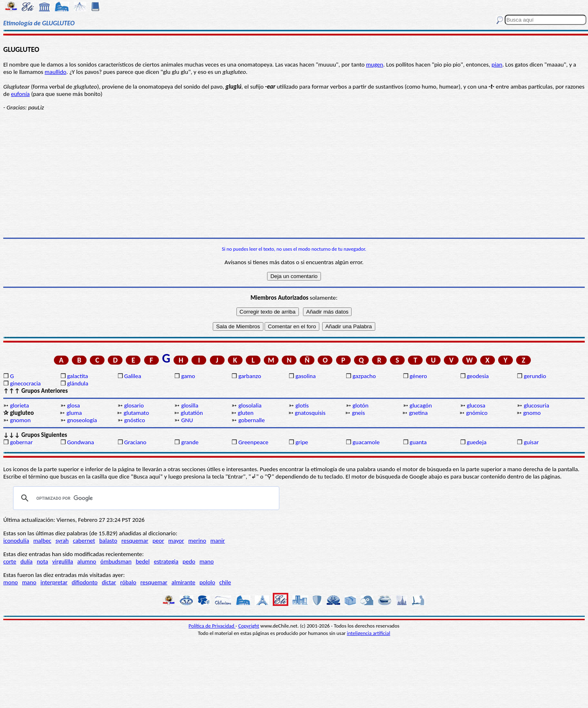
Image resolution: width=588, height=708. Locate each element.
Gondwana (80, 442)
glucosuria (537, 405)
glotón (360, 405)
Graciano (135, 442)
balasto (108, 541)
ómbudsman (116, 561)
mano (206, 561)
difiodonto (85, 582)
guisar (531, 442)
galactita (77, 376)
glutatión (192, 413)
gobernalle (252, 420)
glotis (302, 405)
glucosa (476, 405)
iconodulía (16, 541)
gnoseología (82, 420)
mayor (176, 541)
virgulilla (63, 561)
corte (10, 561)
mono (11, 582)
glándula (78, 383)
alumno (87, 561)
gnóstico (135, 420)
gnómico (477, 413)
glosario (134, 405)
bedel (143, 561)
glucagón (421, 405)
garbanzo (250, 376)
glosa (73, 405)
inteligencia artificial (369, 633)
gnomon (20, 420)
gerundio (535, 376)
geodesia (478, 376)
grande (190, 442)
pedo (189, 561)
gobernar (21, 442)
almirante (183, 582)
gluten (246, 413)
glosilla (190, 405)
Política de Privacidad (212, 626)
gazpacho (364, 376)
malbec (42, 541)
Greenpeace (254, 442)
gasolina (305, 376)
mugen (374, 65)
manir (218, 541)
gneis (359, 413)
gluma (74, 413)
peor (158, 541)
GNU (187, 420)
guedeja (477, 442)
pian (497, 65)
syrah (62, 541)
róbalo (128, 582)
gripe (302, 442)
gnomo (532, 413)
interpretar (54, 582)
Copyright (249, 626)
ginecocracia (25, 383)
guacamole (366, 442)
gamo (188, 376)
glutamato (136, 413)
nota (42, 561)
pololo (207, 582)
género (418, 376)
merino (197, 541)
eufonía (20, 94)
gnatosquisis (310, 413)
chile (225, 582)
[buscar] (145, 498)
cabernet (84, 541)
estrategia (166, 561)
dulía (27, 561)
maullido (55, 72)
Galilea (133, 376)
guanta (418, 442)
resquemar (135, 541)
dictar (109, 582)
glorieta (19, 405)
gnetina (419, 413)
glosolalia (250, 405)
